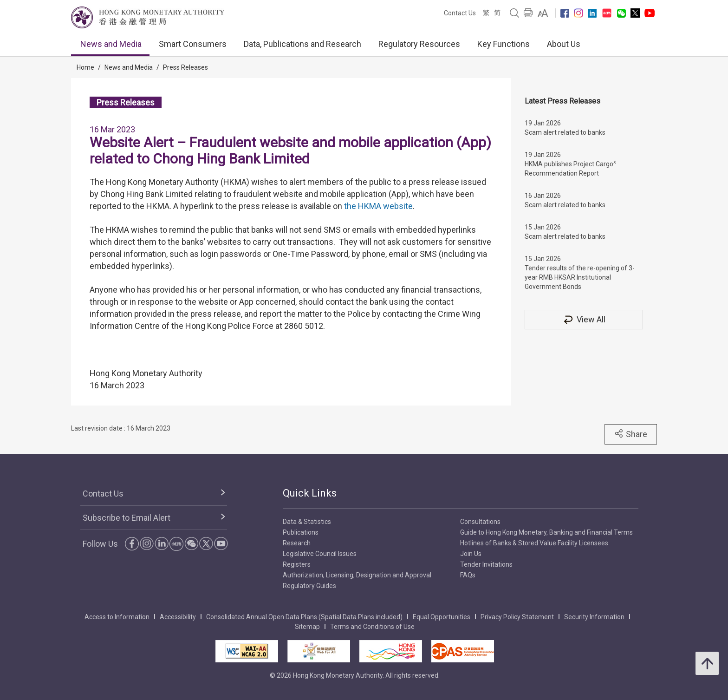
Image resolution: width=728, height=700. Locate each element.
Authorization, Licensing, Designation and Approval (357, 575)
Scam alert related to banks (565, 132)
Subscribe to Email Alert (127, 518)
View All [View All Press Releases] (584, 319)
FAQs (468, 575)
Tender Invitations (486, 564)
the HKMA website (378, 206)
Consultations (480, 522)
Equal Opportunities (442, 617)
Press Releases (185, 67)
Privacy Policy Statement (517, 617)
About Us (564, 44)
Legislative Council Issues (320, 554)
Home (85, 67)
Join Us (471, 554)
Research (297, 543)
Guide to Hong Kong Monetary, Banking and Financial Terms (546, 532)
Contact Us (460, 13)
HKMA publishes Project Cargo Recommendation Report (570, 168)
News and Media (111, 44)
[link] (543, 13)
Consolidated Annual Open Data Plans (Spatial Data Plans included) (304, 617)
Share (631, 434)
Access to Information (117, 617)
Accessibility (178, 617)
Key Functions (504, 44)
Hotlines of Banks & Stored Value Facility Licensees (534, 543)
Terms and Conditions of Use (372, 627)
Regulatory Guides (309, 586)
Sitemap (307, 627)
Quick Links (310, 493)
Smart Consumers (193, 44)
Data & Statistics (307, 522)
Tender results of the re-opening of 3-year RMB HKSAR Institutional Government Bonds (580, 277)
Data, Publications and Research (302, 44)
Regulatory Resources (419, 44)
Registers (297, 564)
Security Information (594, 617)
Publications (301, 532)
